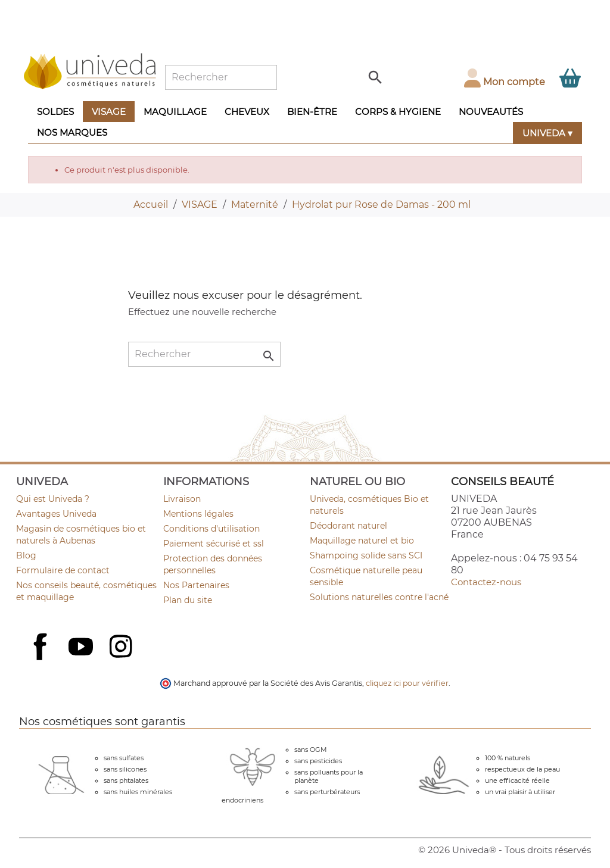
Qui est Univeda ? (53, 499)
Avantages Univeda (56, 514)
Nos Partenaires (196, 585)
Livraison (182, 499)
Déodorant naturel (348, 526)
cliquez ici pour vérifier (407, 683)
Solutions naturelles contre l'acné (379, 597)
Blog (26, 555)
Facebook (42, 660)
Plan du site (188, 600)
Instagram (122, 648)
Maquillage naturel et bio (362, 541)
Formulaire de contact (63, 570)
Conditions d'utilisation (211, 529)
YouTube (82, 648)
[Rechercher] (221, 77)
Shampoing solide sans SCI (366, 555)
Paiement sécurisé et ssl (214, 544)
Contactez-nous (486, 582)
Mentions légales (198, 514)
